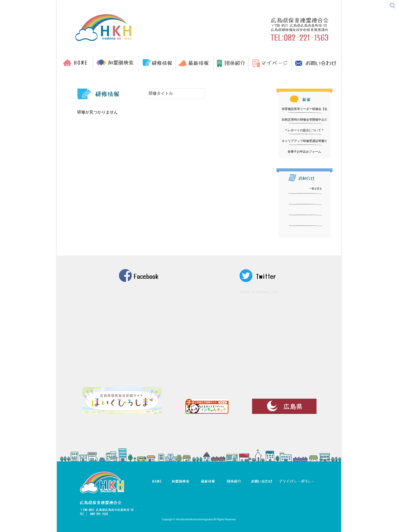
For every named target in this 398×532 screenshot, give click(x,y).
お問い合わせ (317, 63)
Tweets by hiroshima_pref (259, 292)
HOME (75, 63)
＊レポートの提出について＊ (304, 130)
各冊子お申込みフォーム (304, 152)
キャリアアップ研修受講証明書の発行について (314, 141)
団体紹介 (231, 63)
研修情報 (157, 63)
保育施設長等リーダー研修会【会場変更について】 (317, 109)
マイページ (270, 63)
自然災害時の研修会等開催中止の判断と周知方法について (321, 120)
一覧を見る (316, 189)
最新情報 (195, 63)
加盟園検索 (116, 63)
